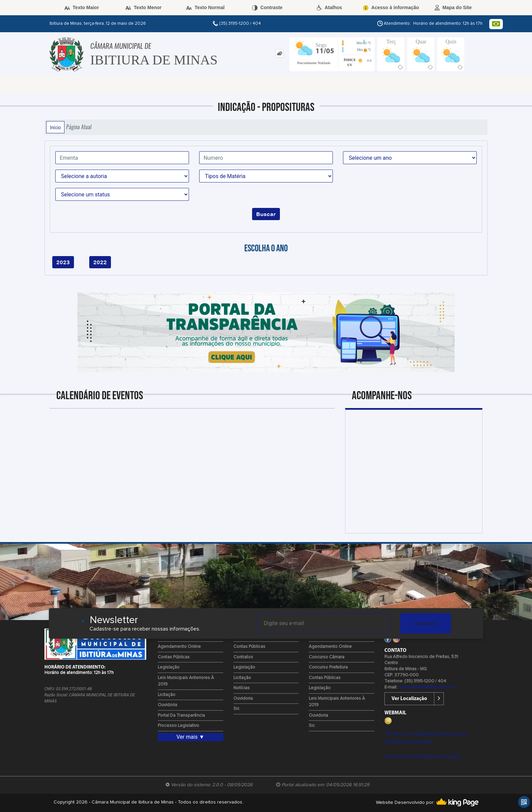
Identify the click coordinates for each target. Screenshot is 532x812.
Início (55, 127)
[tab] (279, 53)
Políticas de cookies (408, 742)
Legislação (169, 667)
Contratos (243, 657)
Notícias (242, 688)
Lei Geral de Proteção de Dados (422, 757)
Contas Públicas (174, 657)
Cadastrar (425, 623)
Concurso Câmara (327, 657)
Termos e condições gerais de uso (426, 733)
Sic (236, 709)
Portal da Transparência (181, 716)
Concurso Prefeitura (328, 667)
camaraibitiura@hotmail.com (426, 687)
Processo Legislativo (178, 726)
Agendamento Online (179, 647)
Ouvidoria (167, 705)
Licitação (167, 695)
